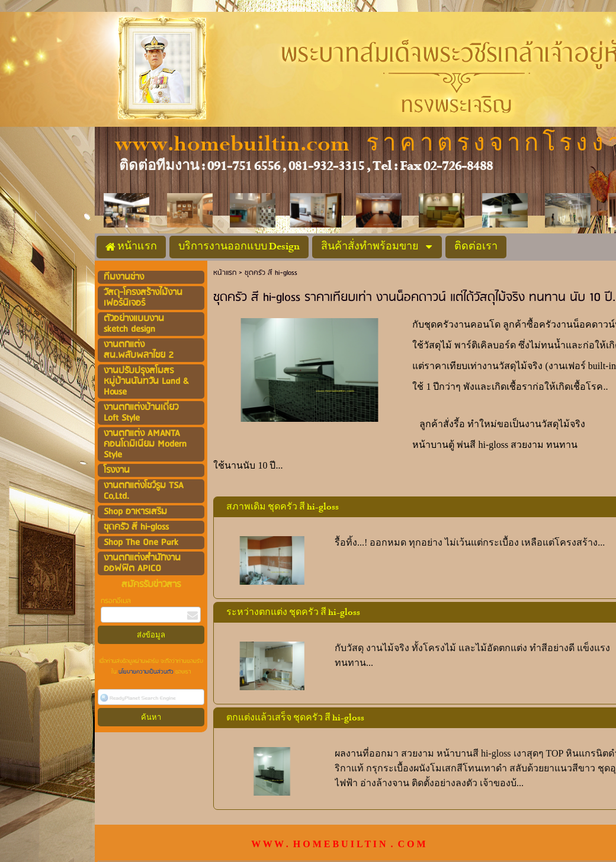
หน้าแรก (225, 273)
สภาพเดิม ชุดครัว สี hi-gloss (283, 507)
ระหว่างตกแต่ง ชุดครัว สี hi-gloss (293, 613)
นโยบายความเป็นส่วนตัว (146, 672)
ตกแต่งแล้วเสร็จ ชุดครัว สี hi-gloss (295, 718)
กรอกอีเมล (116, 601)
